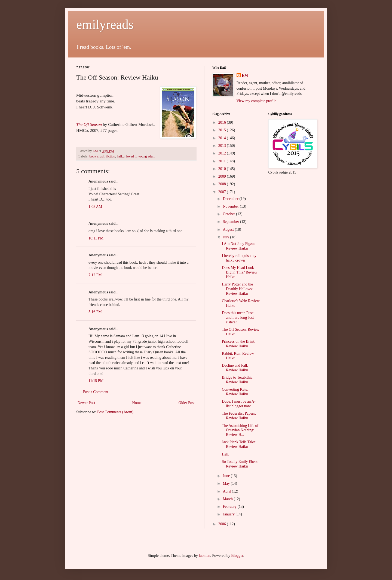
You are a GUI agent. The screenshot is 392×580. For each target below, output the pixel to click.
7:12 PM (95, 275)
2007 (223, 192)
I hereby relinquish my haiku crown (239, 258)
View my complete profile (257, 101)
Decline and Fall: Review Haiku (235, 368)
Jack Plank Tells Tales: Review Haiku (239, 444)
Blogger (237, 556)
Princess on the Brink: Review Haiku (239, 344)
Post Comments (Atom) (115, 412)
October (229, 214)
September (231, 222)
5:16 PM (95, 312)
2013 (223, 146)
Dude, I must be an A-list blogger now (239, 404)
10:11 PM (96, 238)
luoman (204, 556)
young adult (146, 156)
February (230, 507)
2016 (223, 122)
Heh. (226, 454)
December (231, 199)
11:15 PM (96, 381)
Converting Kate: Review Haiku (235, 392)
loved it (131, 156)
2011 (223, 161)
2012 (223, 153)
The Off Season (89, 124)
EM (245, 76)
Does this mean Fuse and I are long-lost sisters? (238, 318)
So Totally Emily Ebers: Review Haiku (240, 464)
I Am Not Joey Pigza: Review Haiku (238, 246)
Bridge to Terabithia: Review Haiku (238, 380)
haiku (121, 156)
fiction (111, 156)
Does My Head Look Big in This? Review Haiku (240, 272)
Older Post (187, 403)
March (228, 499)
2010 (223, 169)
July (226, 237)
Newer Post (86, 403)
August (229, 230)
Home (137, 403)
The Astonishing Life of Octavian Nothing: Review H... (240, 430)
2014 (223, 138)
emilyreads (105, 24)
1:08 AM (95, 207)
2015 (223, 130)
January (229, 514)
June (227, 476)
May (227, 483)
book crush (97, 156)
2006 (223, 524)
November (231, 206)
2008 (223, 184)
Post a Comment (96, 392)
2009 (223, 176)
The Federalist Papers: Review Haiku (239, 416)
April (227, 491)
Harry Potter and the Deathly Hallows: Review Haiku (237, 289)
